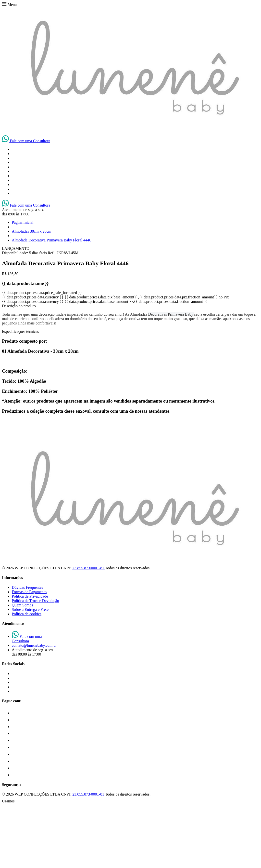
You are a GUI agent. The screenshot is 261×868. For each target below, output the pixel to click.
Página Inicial (23, 222)
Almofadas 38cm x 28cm (31, 231)
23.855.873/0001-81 (89, 568)
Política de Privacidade (30, 596)
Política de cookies (27, 614)
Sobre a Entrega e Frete (30, 609)
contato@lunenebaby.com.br (34, 645)
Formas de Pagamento (29, 592)
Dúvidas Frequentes (27, 587)
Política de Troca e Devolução (35, 601)
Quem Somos (22, 605)
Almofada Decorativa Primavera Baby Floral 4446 (51, 240)
